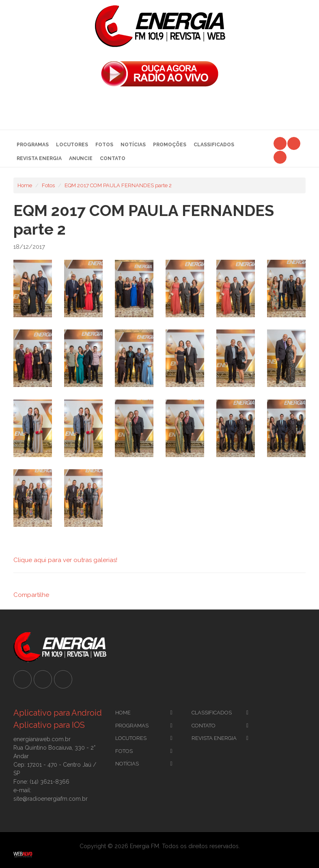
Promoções (170, 145)
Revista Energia (39, 158)
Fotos (104, 145)
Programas (33, 145)
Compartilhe (31, 595)
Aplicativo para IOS (49, 725)
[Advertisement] (159, 111)
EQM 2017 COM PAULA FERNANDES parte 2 (118, 185)
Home (25, 185)
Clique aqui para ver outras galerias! (65, 560)
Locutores (72, 145)
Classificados (214, 145)
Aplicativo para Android (58, 713)
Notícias (133, 145)
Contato (113, 158)
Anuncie (81, 158)
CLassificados (212, 713)
